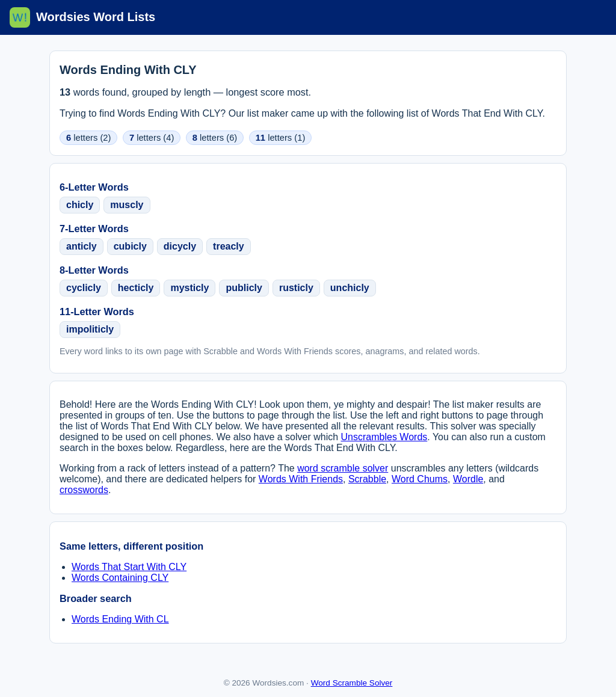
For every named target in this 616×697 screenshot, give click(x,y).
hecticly (136, 288)
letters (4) (152, 138)
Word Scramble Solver (352, 683)
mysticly (189, 288)
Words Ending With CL (120, 619)
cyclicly (84, 288)
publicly (244, 288)
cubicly (130, 246)
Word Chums (420, 479)
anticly (82, 246)
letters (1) (281, 138)
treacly (229, 246)
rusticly (296, 288)
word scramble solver (343, 468)
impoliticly (90, 329)
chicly (80, 205)
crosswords (84, 490)
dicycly (180, 246)
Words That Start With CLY (129, 567)
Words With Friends (301, 479)
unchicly (350, 288)
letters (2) (88, 138)
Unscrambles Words (384, 437)
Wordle (468, 479)
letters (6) (215, 138)
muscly (127, 205)
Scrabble (367, 479)
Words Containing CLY (120, 578)
